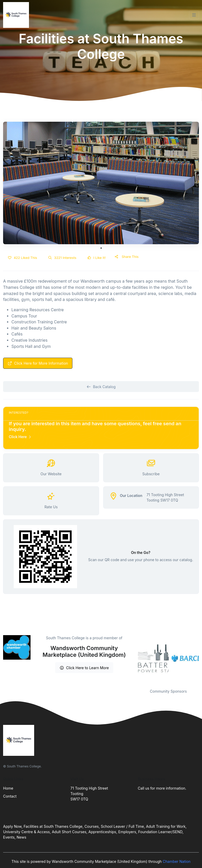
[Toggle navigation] (194, 15)
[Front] (17, 15)
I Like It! (96, 258)
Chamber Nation (177, 861)
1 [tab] (101, 248)
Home (8, 788)
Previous (134, 659)
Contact (10, 796)
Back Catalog (101, 387)
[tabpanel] (101, 183)
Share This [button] (127, 257)
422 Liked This (22, 258)
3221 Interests (62, 258)
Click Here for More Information (38, 363)
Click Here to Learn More (84, 668)
